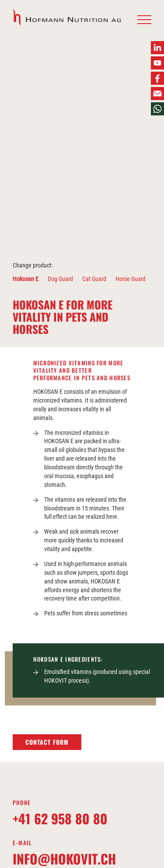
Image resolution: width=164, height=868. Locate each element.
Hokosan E (26, 279)
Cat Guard (94, 279)
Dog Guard (60, 279)
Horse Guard (131, 279)
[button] (144, 20)
